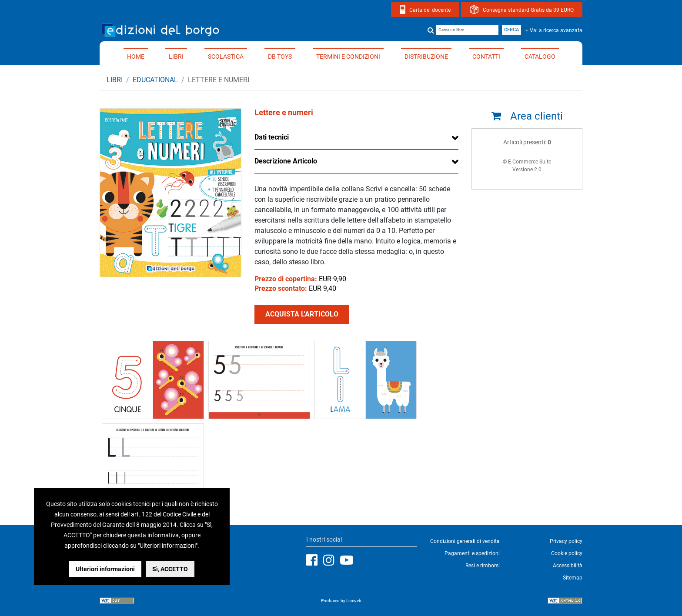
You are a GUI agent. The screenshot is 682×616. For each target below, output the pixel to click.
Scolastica (226, 57)
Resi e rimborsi (483, 566)
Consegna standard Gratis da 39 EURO (528, 10)
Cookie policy (567, 553)
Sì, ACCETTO (170, 569)
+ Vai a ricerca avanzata (554, 30)
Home (136, 57)
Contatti (486, 57)
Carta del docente (430, 10)
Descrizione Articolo (286, 161)
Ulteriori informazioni (105, 569)
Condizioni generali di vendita (465, 541)
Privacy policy (566, 541)
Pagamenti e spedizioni (472, 553)
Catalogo (540, 57)
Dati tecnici (272, 137)
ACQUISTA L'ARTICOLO (302, 314)
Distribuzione (426, 57)
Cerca (512, 30)
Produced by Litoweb (341, 601)
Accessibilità (568, 566)
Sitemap (573, 578)
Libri (176, 57)
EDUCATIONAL (155, 80)
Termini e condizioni (348, 57)
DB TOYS (280, 57)
